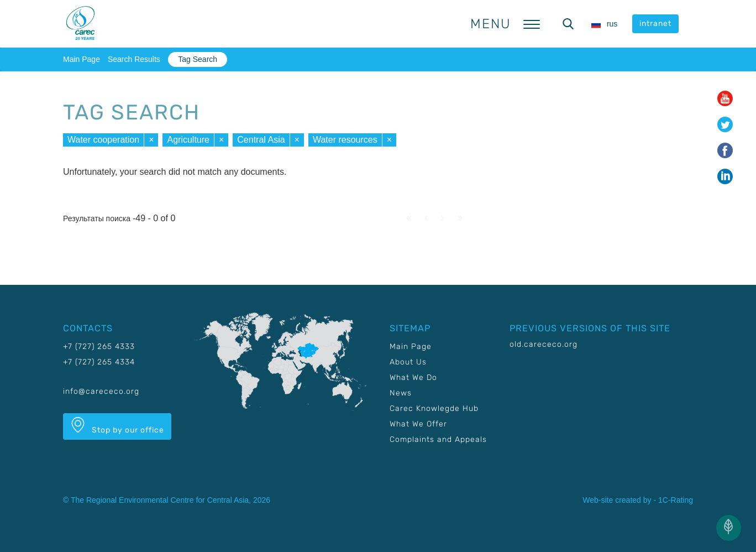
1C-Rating (676, 500)
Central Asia (261, 140)
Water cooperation (103, 140)
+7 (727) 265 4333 (99, 347)
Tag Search (198, 59)
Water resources (345, 140)
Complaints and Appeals (438, 439)
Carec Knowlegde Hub (434, 408)
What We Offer (418, 424)
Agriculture (188, 140)
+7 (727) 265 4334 (99, 362)
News (401, 393)
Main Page (82, 59)
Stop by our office (117, 426)
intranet (655, 24)
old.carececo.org (544, 344)
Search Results (134, 59)
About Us (408, 362)
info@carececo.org (101, 391)
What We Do (413, 377)
